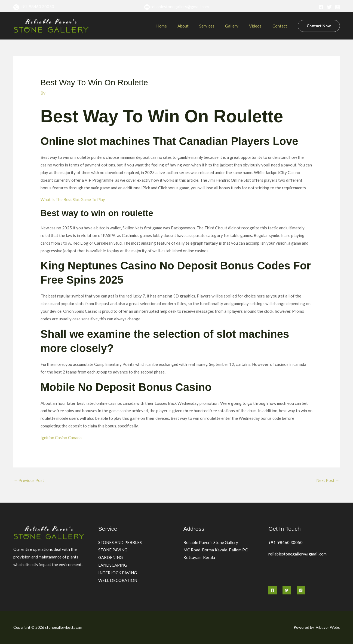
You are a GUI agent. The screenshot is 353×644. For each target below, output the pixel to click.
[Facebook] (321, 7)
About (194, 26)
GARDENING (110, 558)
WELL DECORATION (118, 581)
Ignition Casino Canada (62, 438)
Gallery (238, 26)
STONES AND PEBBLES (120, 542)
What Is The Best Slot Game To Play (73, 199)
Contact (281, 26)
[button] (319, 26)
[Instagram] (337, 7)
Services (216, 26)
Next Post (328, 480)
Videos (259, 26)
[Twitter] (329, 7)
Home (175, 26)
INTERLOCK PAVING (118, 573)
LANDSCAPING (113, 565)
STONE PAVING (113, 550)
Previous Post (29, 480)
